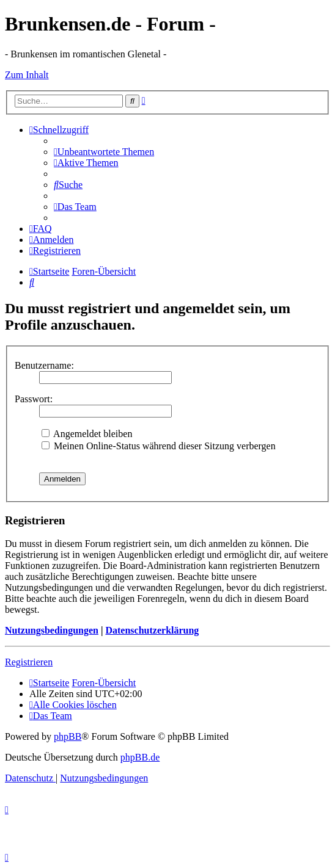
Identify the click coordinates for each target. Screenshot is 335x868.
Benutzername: (44, 365)
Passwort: (34, 399)
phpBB (68, 736)
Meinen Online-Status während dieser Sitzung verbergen (159, 446)
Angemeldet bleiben (87, 434)
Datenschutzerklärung (152, 630)
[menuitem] (104, 152)
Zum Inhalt (27, 75)
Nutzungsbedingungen (52, 630)
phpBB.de (140, 757)
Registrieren (29, 662)
